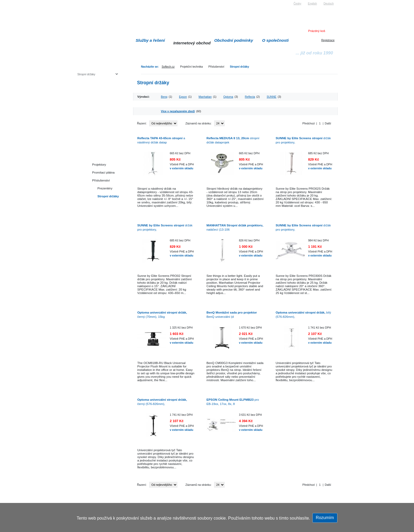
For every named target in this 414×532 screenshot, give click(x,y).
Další (328, 123)
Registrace (328, 40)
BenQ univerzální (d (232, 314)
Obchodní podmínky (234, 40)
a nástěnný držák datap (161, 140)
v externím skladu (182, 168)
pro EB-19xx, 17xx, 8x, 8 (233, 402)
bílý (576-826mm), (303, 314)
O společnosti (276, 40)
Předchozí (309, 123)
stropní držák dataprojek (233, 140)
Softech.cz (168, 67)
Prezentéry (105, 188)
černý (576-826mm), (162, 402)
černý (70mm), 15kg (162, 314)
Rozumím (325, 518)
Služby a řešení (150, 40)
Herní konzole (96, 117)
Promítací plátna (103, 172)
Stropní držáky (239, 67)
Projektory (99, 164)
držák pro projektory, (303, 140)
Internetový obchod (192, 43)
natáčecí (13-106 (235, 227)
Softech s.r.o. (85, 2)
